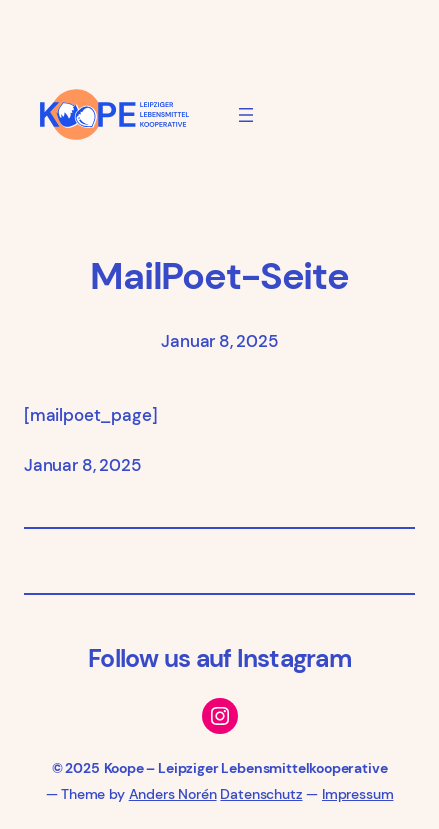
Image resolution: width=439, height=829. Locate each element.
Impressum (357, 794)
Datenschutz (261, 794)
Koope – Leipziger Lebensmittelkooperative (246, 768)
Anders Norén (173, 794)
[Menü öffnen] (246, 115)
